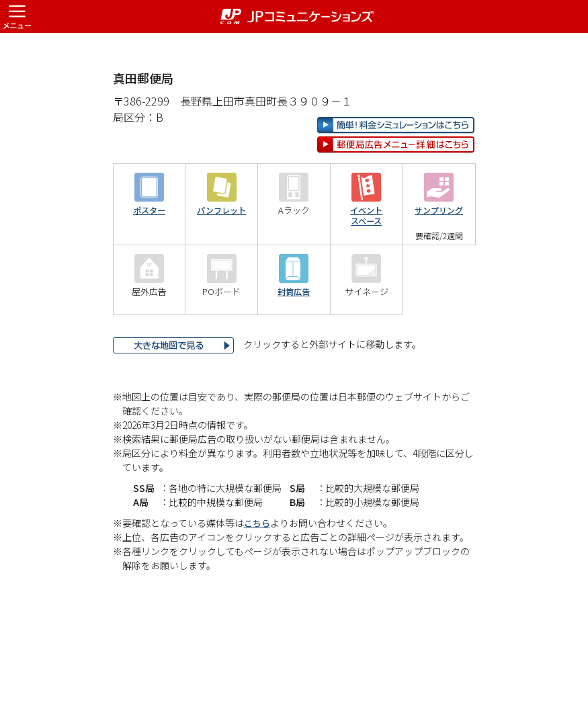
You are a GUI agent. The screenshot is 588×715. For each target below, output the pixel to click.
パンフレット (221, 254)
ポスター (149, 254)
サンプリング (439, 254)
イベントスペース (366, 259)
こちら (258, 566)
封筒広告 (294, 335)
